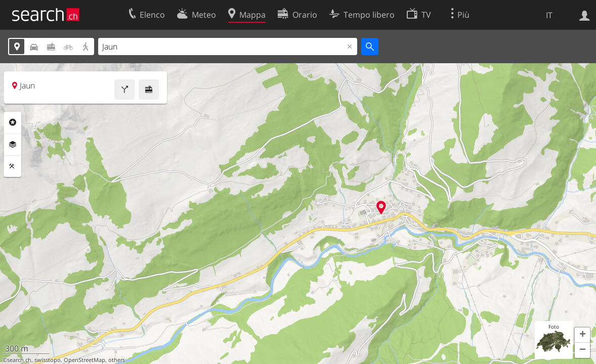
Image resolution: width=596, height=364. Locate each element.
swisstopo (48, 360)
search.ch (19, 360)
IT (549, 15)
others (117, 360)
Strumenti (13, 166)
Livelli (13, 145)
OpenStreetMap (84, 360)
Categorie (13, 122)
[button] (582, 335)
